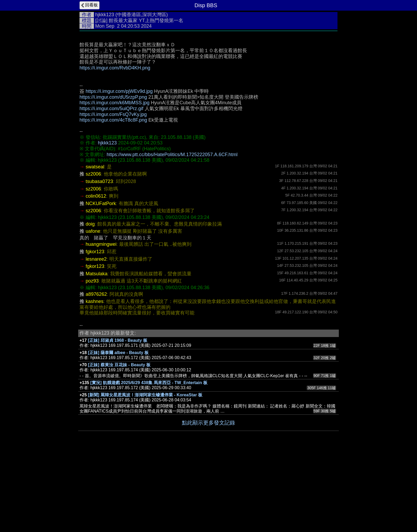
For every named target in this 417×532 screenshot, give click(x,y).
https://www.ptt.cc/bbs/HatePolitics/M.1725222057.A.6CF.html (172, 234)
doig (90, 304)
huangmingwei (101, 324)
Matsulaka (97, 354)
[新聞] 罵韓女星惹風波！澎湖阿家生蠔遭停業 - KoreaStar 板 (145, 475)
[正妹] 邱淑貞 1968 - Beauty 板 (118, 420)
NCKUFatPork (101, 283)
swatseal (95, 247)
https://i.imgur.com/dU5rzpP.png (113, 177)
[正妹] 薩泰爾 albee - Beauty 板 (118, 432)
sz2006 (93, 254)
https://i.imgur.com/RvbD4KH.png (115, 148)
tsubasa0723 (99, 261)
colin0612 (96, 276)
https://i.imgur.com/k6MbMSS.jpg (114, 182)
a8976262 (96, 374)
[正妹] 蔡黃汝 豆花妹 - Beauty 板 (119, 445)
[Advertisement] (208, 74)
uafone (93, 311)
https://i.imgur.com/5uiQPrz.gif (111, 188)
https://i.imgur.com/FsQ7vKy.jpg (113, 194)
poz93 (92, 361)
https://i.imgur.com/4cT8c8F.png (113, 200)
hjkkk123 (105, 15)
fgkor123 (95, 331)
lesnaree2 (96, 339)
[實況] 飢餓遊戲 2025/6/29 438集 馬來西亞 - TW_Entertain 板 (149, 462)
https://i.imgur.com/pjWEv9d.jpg (119, 171)
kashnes (95, 381)
